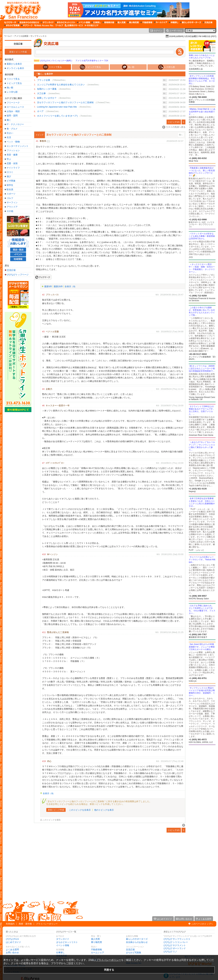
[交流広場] (208, 22)
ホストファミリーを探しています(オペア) (57, 116)
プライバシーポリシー (47, 924)
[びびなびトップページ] (21, 10)
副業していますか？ (47, 98)
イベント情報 (63, 945)
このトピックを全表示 (80, 810)
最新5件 (48, 286)
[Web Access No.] (44, 25)
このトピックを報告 (52, 820)
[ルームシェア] (161, 22)
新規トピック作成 (18, 52)
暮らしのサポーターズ (137, 939)
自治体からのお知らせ (137, 942)
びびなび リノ (170, 952)
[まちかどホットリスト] (65, 22)
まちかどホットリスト (67, 942)
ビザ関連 (11, 181)
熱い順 (10, 88)
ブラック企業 (44, 80)
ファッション (13, 150)
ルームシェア (98, 953)
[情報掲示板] (108, 22)
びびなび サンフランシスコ (177, 939)
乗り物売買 (96, 942)
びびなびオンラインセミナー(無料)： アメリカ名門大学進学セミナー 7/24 (71, 61)
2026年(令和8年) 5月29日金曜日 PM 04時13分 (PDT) (193, 36)
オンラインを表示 (15, 68)
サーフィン (12, 202)
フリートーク (13, 103)
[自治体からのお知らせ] (28, 22)
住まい (10, 133)
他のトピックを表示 (104, 810)
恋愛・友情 (12, 163)
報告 (157, 295)
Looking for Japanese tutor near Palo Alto (57, 107)
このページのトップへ (202, 924)
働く (9, 120)
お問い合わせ (12, 953)
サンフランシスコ (38, 36)
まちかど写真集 (134, 953)
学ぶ (9, 159)
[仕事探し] (96, 22)
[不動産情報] (146, 22)
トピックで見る (14, 83)
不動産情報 (96, 950)
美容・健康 (12, 155)
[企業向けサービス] (74, 25)
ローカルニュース (15, 107)
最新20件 (58, 286)
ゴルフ (10, 198)
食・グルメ (12, 129)
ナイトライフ (13, 168)
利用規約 (10, 924)
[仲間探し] (174, 22)
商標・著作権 (25, 924)
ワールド (8, 36)
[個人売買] (121, 22)
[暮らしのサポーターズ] (191, 22)
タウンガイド (63, 939)
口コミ (10, 172)
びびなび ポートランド (175, 948)
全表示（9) (70, 286)
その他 (10, 211)
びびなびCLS (12, 939)
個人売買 (95, 939)
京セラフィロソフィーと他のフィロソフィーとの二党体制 (65, 102)
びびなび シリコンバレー (176, 942)
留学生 (10, 185)
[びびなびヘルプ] (59, 25)
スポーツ (11, 194)
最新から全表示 (14, 64)
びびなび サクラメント (175, 945)
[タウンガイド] (47, 22)
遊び (9, 176)
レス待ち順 (12, 92)
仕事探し (60, 953)
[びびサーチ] (10, 22)
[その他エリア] (91, 25)
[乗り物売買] (133, 22)
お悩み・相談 (13, 111)
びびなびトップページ (18, 275)
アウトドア (12, 207)
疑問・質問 (12, 116)
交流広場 (18, 44)
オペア (40, 111)
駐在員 (10, 189)
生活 (9, 137)
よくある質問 (12, 950)
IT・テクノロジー (15, 124)
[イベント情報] (83, 22)
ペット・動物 (13, 142)
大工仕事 (41, 93)
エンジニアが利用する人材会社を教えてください (61, 85)
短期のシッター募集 (47, 89)
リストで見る (13, 79)
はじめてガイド (13, 942)
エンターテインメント (18, 146)
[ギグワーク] (27, 25)
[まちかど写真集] (12, 25)
